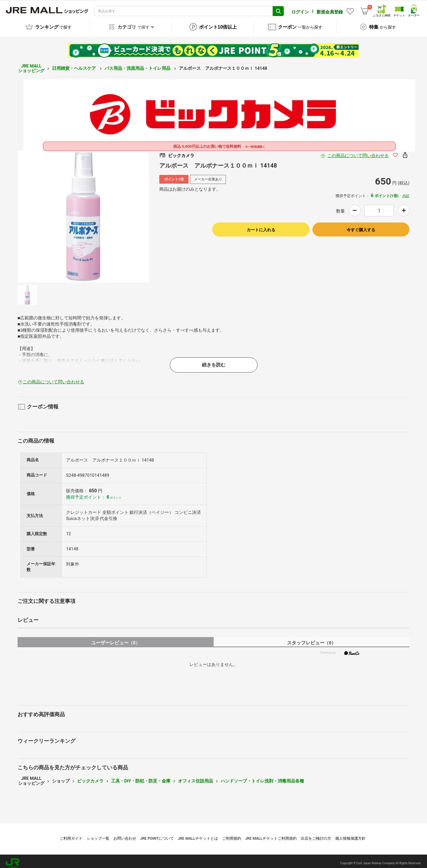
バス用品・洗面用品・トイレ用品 (138, 64)
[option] (83, 213)
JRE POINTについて (157, 834)
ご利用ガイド (71, 834)
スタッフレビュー (311, 639)
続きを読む (214, 361)
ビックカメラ (90, 777)
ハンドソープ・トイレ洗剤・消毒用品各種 (262, 777)
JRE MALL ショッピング (31, 64)
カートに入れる (261, 226)
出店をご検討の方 (316, 834)
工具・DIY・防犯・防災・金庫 (141, 777)
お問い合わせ (125, 834)
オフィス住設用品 (196, 777)
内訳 (406, 192)
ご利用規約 (232, 834)
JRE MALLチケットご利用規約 (271, 834)
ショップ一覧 (98, 834)
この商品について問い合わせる (358, 152)
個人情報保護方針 (350, 834)
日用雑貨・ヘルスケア (75, 64)
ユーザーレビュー (116, 639)
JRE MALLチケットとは (198, 834)
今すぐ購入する (361, 226)
